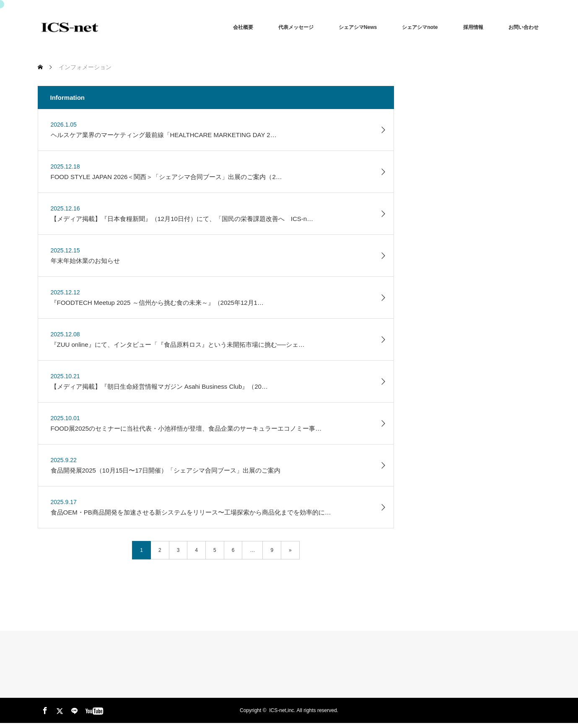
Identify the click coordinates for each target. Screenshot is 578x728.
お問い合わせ (524, 27)
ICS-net (278, 710)
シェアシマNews (358, 27)
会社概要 (243, 27)
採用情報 (473, 27)
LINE (73, 709)
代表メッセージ (296, 27)
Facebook (44, 709)
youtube (88, 709)
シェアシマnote (420, 27)
